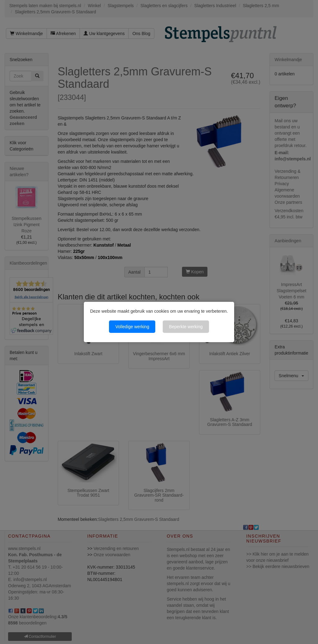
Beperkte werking (186, 327)
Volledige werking (132, 327)
